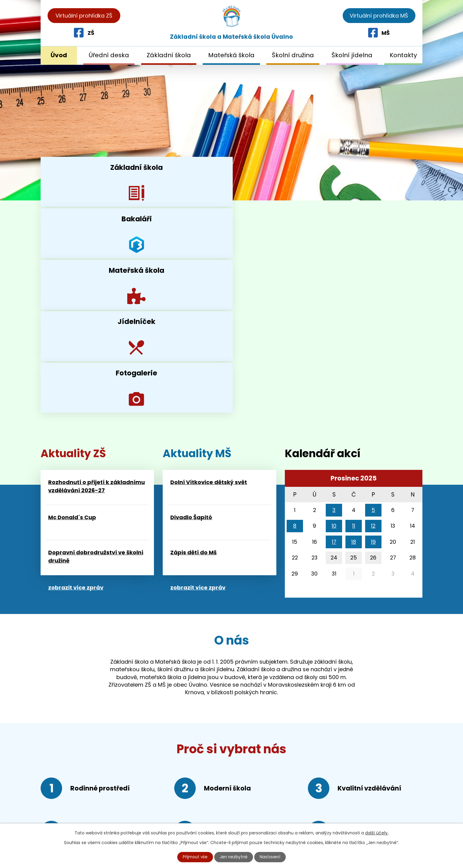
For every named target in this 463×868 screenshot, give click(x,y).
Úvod (59, 55)
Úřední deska (109, 55)
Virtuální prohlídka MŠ (379, 16)
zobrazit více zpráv (76, 399)
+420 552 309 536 (87, 792)
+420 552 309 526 (86, 781)
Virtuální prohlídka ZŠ (84, 16)
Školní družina (293, 55)
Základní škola (169, 55)
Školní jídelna (352, 55)
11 (354, 337)
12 (373, 337)
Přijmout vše (195, 857)
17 (334, 353)
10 (334, 337)
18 (354, 353)
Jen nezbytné (234, 857)
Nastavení (271, 857)
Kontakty (403, 55)
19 (373, 353)
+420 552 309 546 (86, 804)
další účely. (377, 833)
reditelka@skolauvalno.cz (86, 816)
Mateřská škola (231, 55)
